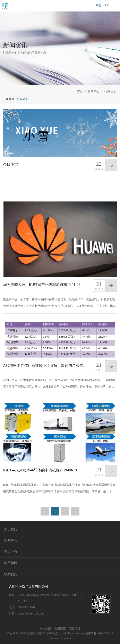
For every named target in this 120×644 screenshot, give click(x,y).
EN (107, 5)
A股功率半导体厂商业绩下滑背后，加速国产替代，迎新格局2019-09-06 (47, 365)
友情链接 (60, 629)
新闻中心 (94, 91)
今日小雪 (10, 164)
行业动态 (110, 91)
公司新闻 (9, 99)
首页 (80, 91)
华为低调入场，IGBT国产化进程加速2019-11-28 (42, 285)
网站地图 (45, 629)
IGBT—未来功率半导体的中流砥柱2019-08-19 (40, 470)
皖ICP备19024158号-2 (100, 633)
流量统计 (75, 629)
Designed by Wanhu (60, 638)
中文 (100, 5)
